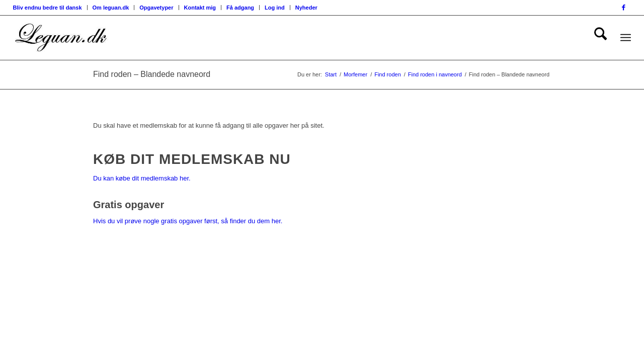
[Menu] (626, 38)
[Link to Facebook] (623, 8)
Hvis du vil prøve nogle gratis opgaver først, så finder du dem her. (188, 221)
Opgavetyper (156, 8)
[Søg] (600, 38)
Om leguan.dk (111, 8)
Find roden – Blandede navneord (152, 74)
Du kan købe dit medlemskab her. (142, 178)
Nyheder (306, 8)
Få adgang (240, 8)
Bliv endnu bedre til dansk (48, 8)
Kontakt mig (200, 8)
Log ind (275, 8)
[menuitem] (50, 8)
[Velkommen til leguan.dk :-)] (61, 38)
